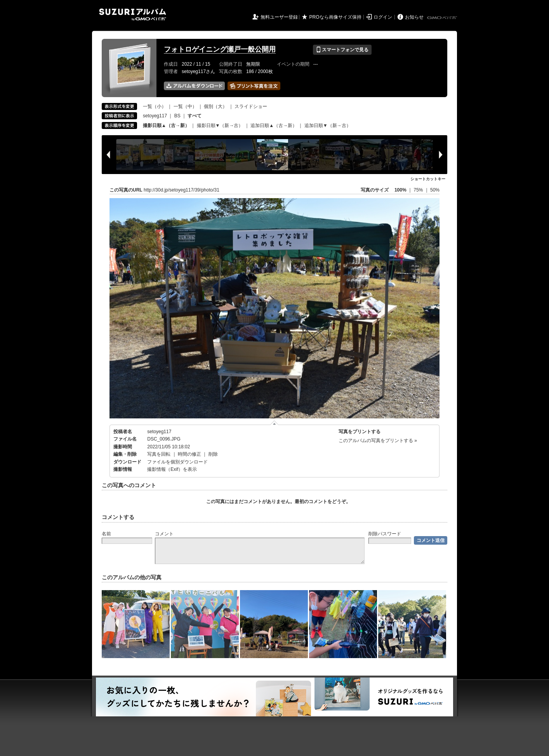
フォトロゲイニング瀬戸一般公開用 (220, 49)
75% (419, 190)
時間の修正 (189, 454)
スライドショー (251, 106)
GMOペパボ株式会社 (443, 18)
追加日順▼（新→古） (328, 125)
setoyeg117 (155, 116)
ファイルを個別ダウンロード (177, 462)
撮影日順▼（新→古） (220, 125)
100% (400, 190)
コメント (164, 534)
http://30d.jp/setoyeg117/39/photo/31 (182, 190)
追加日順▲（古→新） (274, 125)
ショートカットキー (428, 179)
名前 (106, 534)
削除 (213, 454)
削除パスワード (385, 534)
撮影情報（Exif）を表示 (172, 469)
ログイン (383, 17)
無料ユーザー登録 (279, 17)
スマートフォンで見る (342, 50)
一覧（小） (155, 106)
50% (435, 190)
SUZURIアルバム (133, 15)
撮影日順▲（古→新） (166, 125)
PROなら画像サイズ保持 (335, 17)
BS (177, 116)
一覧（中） (185, 106)
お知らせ (414, 17)
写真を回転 (159, 454)
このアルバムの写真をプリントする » (378, 441)
